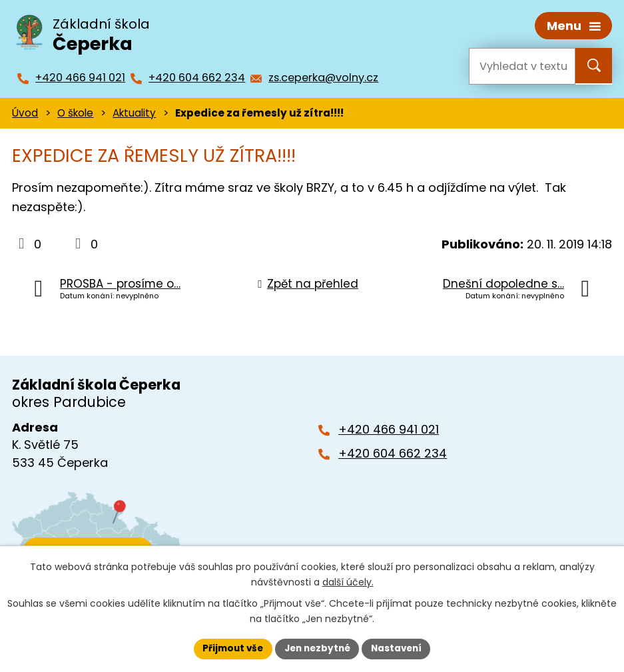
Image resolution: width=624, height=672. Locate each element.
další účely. (348, 581)
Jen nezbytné (317, 648)
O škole (75, 112)
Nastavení (400, 648)
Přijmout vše (229, 648)
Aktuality (134, 112)
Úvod (25, 112)
